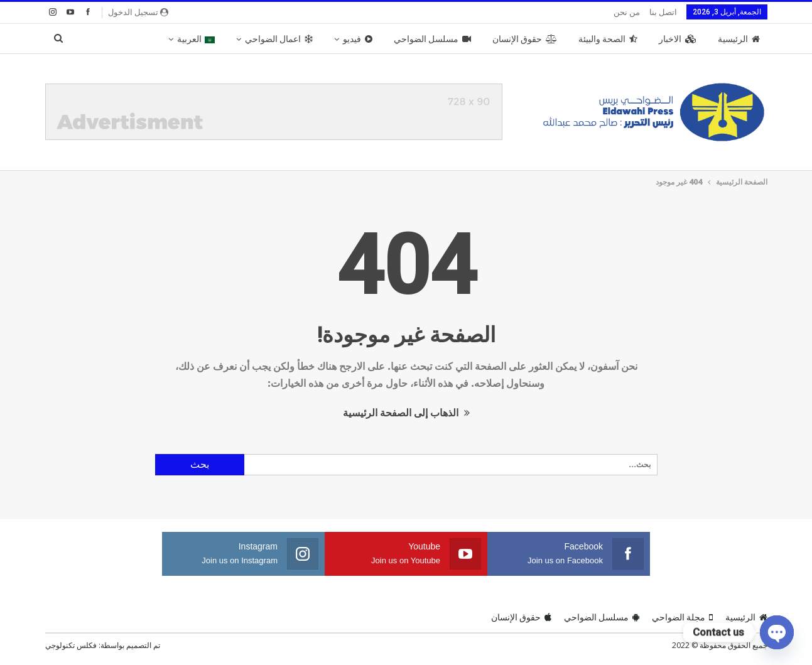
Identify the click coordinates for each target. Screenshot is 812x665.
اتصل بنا (663, 12)
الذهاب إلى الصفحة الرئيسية (406, 413)
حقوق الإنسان (525, 39)
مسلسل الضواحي (432, 39)
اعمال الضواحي (279, 39)
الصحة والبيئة (608, 39)
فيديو (358, 39)
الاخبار (678, 39)
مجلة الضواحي (682, 617)
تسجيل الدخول (138, 12)
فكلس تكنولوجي (71, 645)
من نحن (627, 12)
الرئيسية (739, 39)
